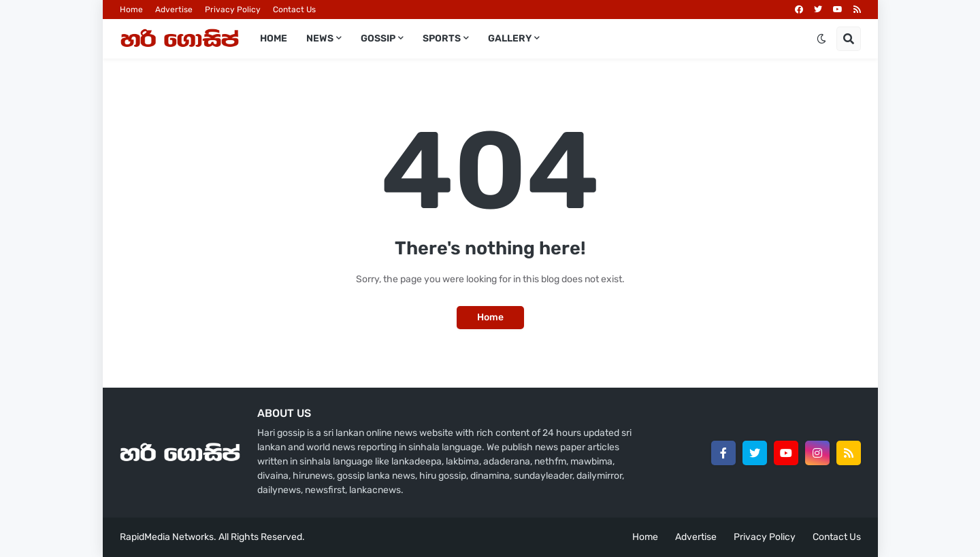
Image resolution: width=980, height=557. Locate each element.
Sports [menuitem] (442, 38)
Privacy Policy (233, 10)
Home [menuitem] (274, 38)
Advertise (174, 10)
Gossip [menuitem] (378, 38)
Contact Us (294, 10)
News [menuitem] (320, 38)
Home (131, 10)
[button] (821, 39)
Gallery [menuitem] (510, 38)
